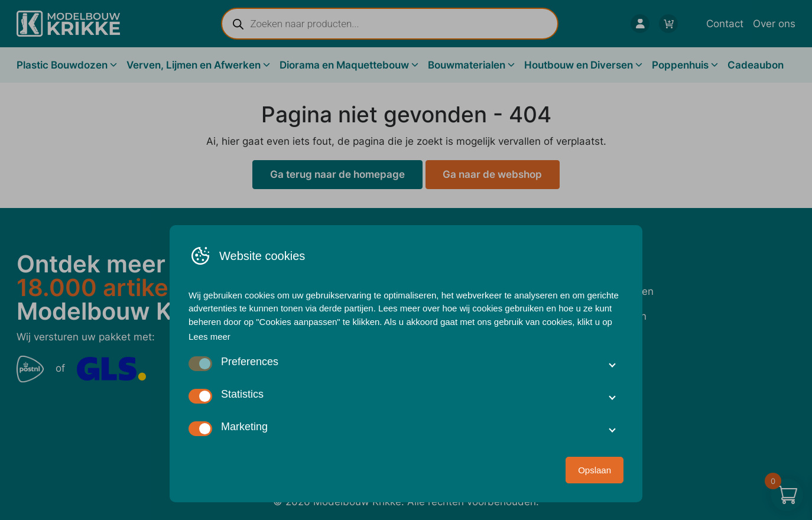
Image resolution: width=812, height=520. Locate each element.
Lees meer (210, 337)
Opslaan (595, 470)
